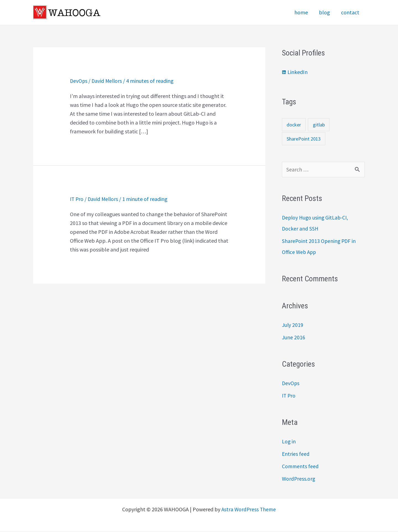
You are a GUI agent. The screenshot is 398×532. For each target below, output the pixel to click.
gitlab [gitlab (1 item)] (319, 125)
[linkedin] (295, 72)
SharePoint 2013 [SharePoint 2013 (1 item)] (304, 139)
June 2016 (294, 338)
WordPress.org (299, 479)
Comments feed (301, 467)
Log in (289, 442)
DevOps (79, 81)
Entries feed (296, 454)
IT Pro (77, 199)
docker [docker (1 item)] (294, 125)
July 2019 (293, 325)
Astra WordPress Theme (249, 510)
